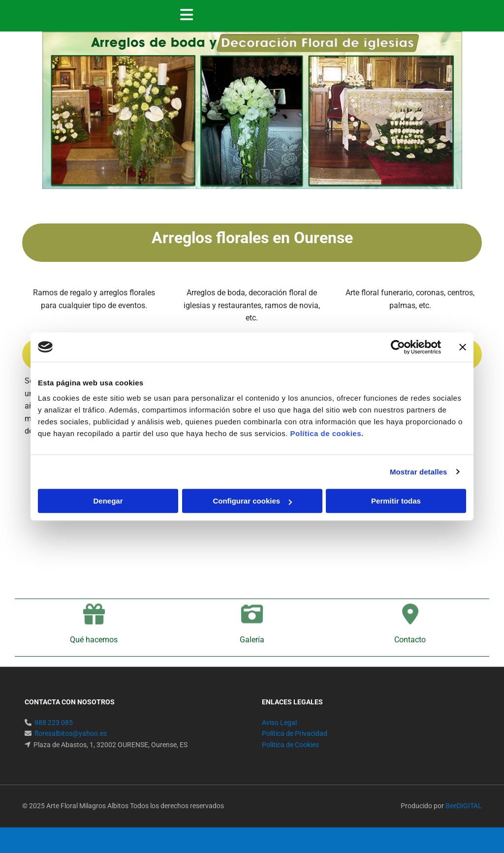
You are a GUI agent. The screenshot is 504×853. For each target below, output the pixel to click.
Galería (252, 640)
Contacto (410, 640)
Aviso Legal (279, 723)
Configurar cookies (252, 501)
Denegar (108, 501)
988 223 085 (54, 723)
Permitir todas (396, 501)
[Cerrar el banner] (463, 347)
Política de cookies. (327, 433)
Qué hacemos (94, 640)
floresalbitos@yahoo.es (71, 733)
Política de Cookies (290, 745)
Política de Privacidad (295, 733)
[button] (335, 16)
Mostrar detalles (419, 472)
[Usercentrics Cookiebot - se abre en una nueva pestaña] (398, 347)
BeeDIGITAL (464, 806)
